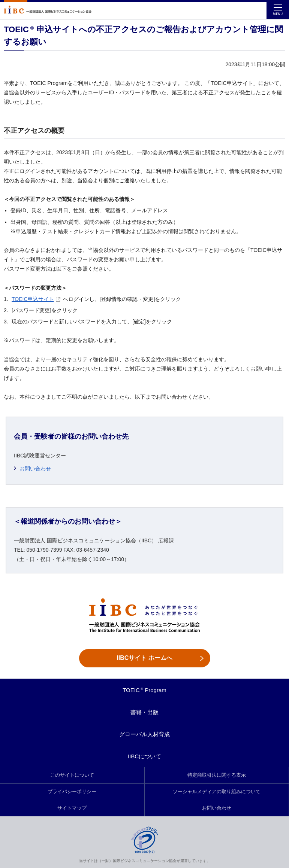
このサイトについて (72, 775)
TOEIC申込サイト (36, 299)
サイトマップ (72, 808)
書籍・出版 (144, 712)
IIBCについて (144, 756)
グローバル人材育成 (144, 734)
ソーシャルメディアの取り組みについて (217, 792)
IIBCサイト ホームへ (144, 658)
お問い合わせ (35, 469)
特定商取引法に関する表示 (217, 775)
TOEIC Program (144, 690)
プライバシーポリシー (72, 792)
